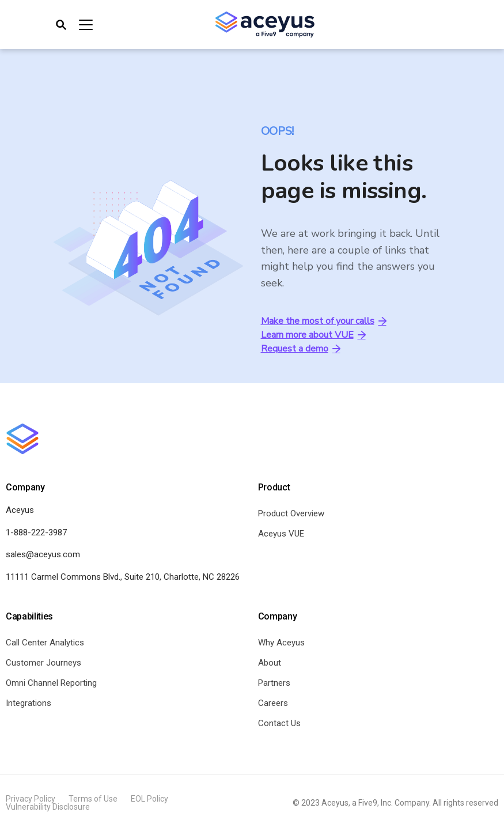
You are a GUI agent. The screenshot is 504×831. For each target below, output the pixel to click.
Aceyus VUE (281, 534)
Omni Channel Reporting (51, 683)
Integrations (29, 703)
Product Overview (291, 513)
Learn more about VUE (313, 335)
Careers (273, 703)
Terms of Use (93, 799)
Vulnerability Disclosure (48, 807)
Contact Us (279, 723)
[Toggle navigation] (73, 25)
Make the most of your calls (324, 321)
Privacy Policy (31, 799)
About (270, 663)
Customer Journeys (43, 663)
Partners (274, 683)
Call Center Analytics (45, 643)
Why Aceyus (281, 643)
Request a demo (301, 349)
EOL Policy (149, 799)
